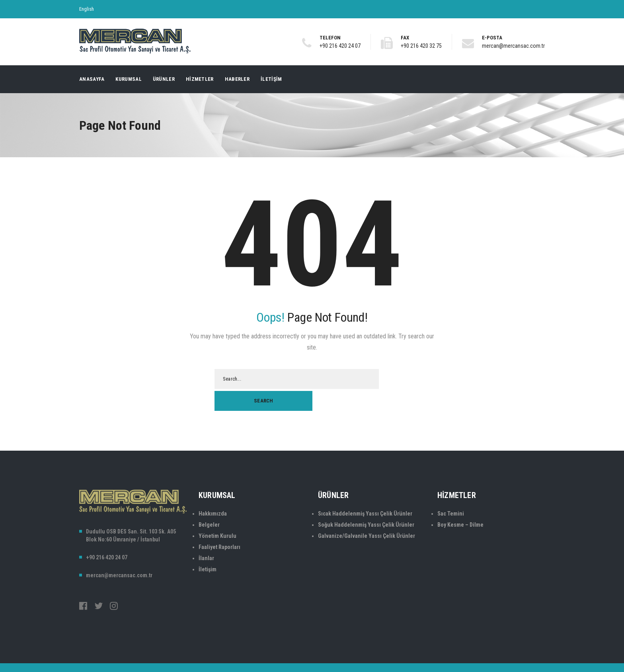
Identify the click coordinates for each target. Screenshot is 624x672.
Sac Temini (451, 492)
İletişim (271, 79)
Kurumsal (128, 79)
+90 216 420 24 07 (340, 46)
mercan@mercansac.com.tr (513, 46)
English (87, 9)
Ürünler (164, 79)
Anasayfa (92, 79)
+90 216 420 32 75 (421, 46)
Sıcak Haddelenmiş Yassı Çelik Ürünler (365, 492)
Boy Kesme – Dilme (460, 503)
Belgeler (209, 503)
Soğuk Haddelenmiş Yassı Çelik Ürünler (366, 503)
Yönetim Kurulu (217, 514)
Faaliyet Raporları (219, 525)
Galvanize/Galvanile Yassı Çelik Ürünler (367, 514)
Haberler (237, 79)
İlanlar (206, 536)
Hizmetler (200, 79)
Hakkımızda (213, 492)
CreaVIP (537, 656)
